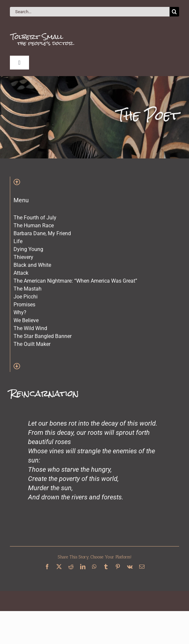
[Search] (174, 12)
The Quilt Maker (32, 344)
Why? (20, 312)
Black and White (32, 265)
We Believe (26, 320)
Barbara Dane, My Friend (42, 233)
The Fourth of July (35, 218)
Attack (21, 273)
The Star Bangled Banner (43, 336)
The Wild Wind (30, 328)
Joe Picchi (26, 297)
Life (18, 241)
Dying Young (28, 249)
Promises (24, 305)
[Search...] (90, 12)
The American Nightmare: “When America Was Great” (75, 281)
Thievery (23, 257)
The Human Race (34, 225)
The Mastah (28, 289)
